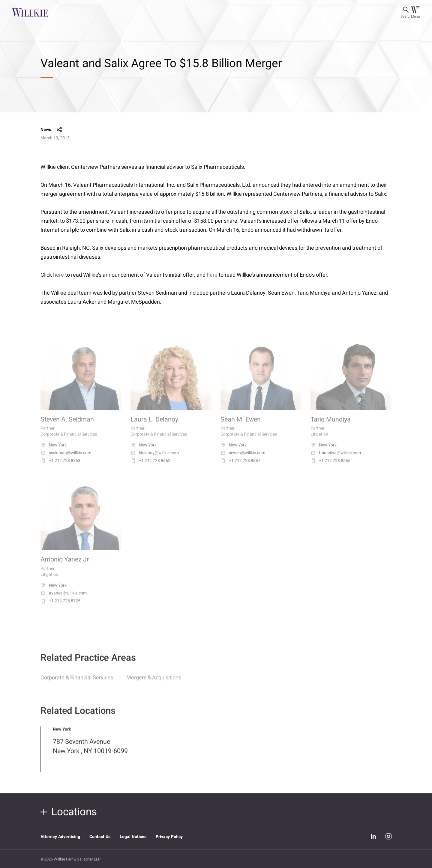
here (58, 275)
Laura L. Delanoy (154, 426)
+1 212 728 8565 (330, 468)
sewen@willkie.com (243, 460)
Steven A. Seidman (67, 426)
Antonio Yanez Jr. (65, 566)
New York (54, 452)
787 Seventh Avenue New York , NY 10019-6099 (90, 751)
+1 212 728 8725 (60, 608)
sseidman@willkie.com (66, 460)
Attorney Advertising (60, 837)
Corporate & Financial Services (77, 683)
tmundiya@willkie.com (336, 460)
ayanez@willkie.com (64, 600)
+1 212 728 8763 (60, 468)
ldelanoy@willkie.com (155, 460)
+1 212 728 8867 (240, 468)
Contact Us (100, 837)
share (59, 130)
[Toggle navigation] (415, 13)
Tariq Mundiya (331, 426)
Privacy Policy (169, 837)
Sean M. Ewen (241, 426)
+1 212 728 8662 (150, 468)
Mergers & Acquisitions (154, 683)
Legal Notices (133, 837)
